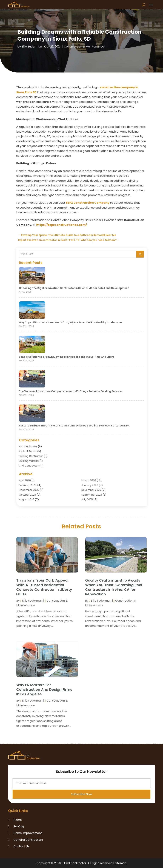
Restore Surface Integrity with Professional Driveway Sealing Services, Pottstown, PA (74, 426)
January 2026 (90, 485)
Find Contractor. (75, 863)
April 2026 (25, 480)
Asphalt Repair (28, 451)
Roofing (19, 826)
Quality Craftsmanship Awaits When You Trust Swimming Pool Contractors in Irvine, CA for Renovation (114, 587)
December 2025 (29, 490)
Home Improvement (28, 833)
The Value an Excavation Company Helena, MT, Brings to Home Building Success (71, 391)
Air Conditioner (28, 446)
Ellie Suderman (32, 47)
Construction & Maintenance (84, 47)
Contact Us (21, 846)
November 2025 (91, 490)
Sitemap (121, 863)
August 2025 (27, 499)
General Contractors (28, 840)
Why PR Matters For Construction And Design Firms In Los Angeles (44, 690)
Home (18, 820)
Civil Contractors (29, 466)
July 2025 (87, 499)
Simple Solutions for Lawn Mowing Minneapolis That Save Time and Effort (67, 357)
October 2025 (27, 495)
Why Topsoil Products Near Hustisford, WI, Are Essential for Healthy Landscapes (71, 322)
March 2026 (89, 480)
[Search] (140, 254)
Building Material (29, 461)
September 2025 (92, 495)
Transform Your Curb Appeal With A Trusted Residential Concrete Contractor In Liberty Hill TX (44, 587)
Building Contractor (31, 456)
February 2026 (28, 485)
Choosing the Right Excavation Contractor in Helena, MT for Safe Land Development (74, 288)
